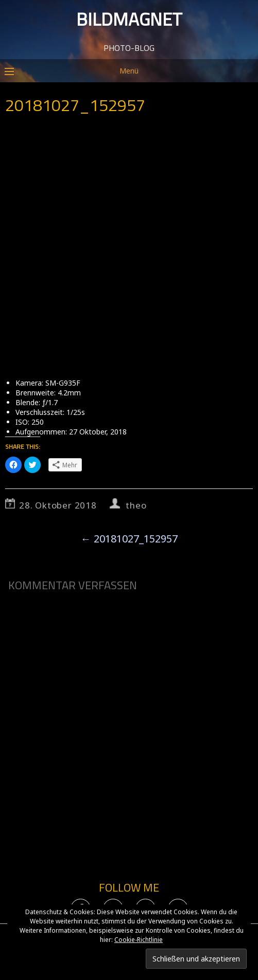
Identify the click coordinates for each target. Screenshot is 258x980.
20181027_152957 (129, 539)
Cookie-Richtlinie (139, 940)
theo (136, 505)
